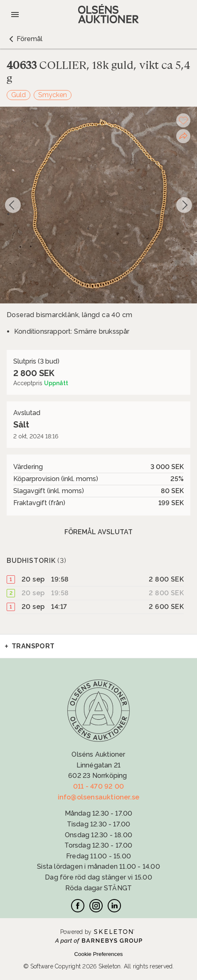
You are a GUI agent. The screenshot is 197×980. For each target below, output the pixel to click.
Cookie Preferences (98, 954)
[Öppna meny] (15, 15)
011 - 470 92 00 (98, 786)
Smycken (53, 95)
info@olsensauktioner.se (99, 797)
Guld (18, 95)
